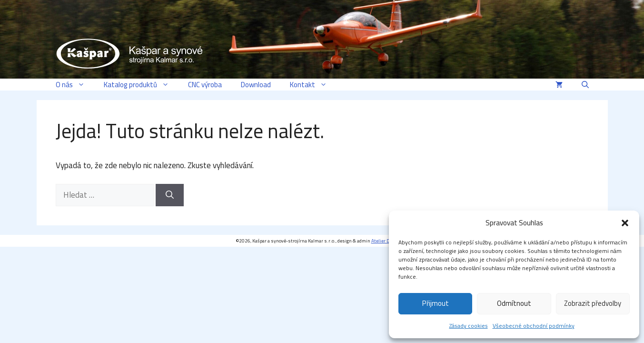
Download (256, 85)
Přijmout (436, 303)
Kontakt (313, 85)
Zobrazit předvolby (593, 303)
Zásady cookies (469, 326)
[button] (625, 223)
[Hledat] (170, 195)
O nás (75, 85)
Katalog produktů (141, 85)
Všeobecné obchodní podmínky (534, 326)
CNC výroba (205, 85)
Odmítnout (514, 303)
